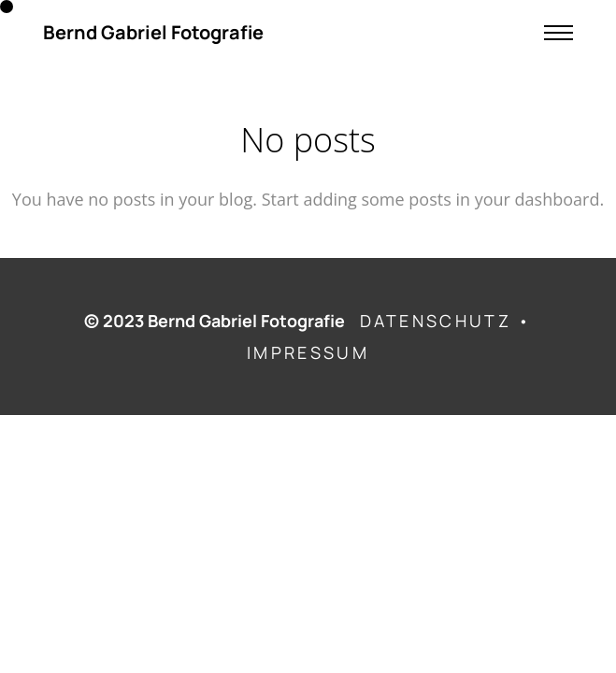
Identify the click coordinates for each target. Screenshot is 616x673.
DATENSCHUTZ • (446, 321)
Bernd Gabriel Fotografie (153, 33)
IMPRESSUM (308, 352)
